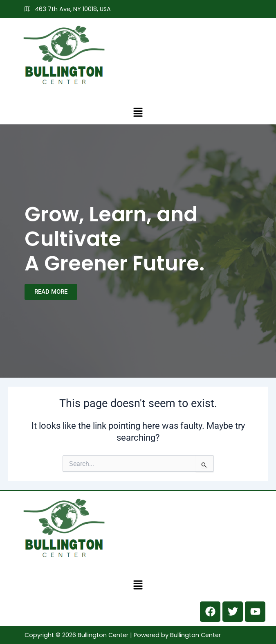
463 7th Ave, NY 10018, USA (68, 9)
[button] (138, 112)
